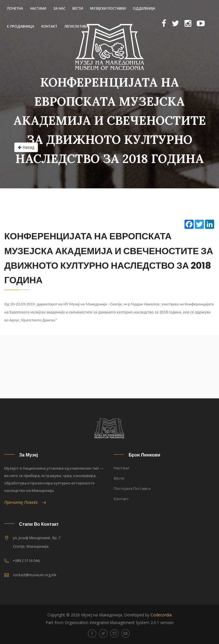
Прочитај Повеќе (25, 502)
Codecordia (161, 615)
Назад (26, 147)
